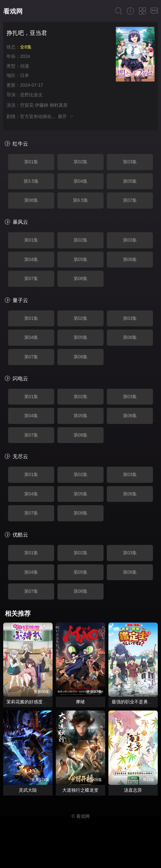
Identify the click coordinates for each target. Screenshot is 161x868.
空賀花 (27, 105)
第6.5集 (80, 200)
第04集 (81, 181)
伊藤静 (42, 105)
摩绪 (80, 702)
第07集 (130, 200)
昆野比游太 (31, 95)
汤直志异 (133, 790)
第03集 (130, 162)
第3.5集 (31, 181)
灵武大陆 (28, 790)
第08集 (81, 278)
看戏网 (13, 11)
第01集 (31, 162)
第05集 (130, 181)
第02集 (81, 162)
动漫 (25, 66)
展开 (66, 116)
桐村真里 (59, 105)
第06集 (31, 200)
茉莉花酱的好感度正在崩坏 (34, 702)
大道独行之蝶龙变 (80, 790)
